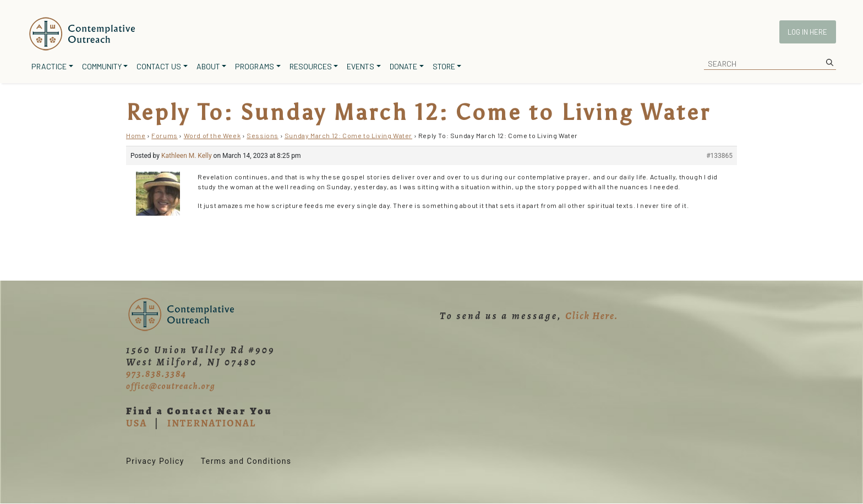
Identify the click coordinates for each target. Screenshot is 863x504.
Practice (49, 66)
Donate (403, 66)
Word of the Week (212, 135)
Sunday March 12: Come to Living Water (348, 135)
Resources (311, 66)
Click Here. (592, 316)
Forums (165, 135)
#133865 (719, 156)
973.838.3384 (156, 374)
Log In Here (807, 32)
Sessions (263, 135)
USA (136, 423)
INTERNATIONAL (212, 423)
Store (444, 66)
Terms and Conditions (246, 461)
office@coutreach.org (171, 386)
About (208, 66)
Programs (255, 66)
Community (102, 66)
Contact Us (159, 66)
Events (361, 66)
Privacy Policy (155, 461)
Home (136, 135)
